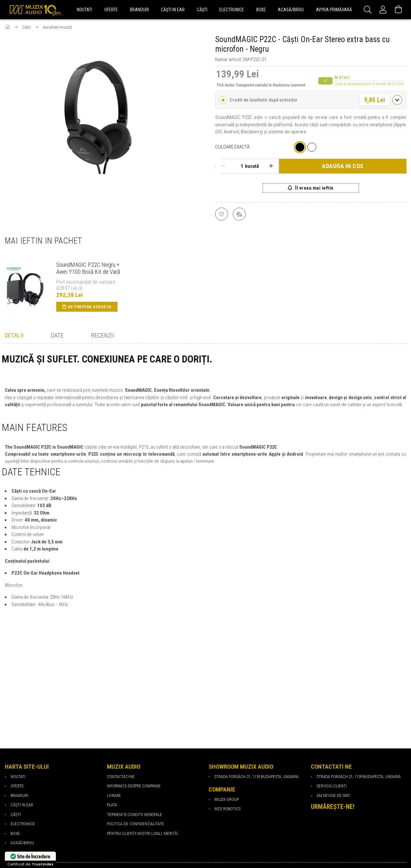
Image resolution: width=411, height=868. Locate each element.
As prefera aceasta (90, 307)
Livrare (114, 707)
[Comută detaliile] (397, 100)
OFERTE (17, 697)
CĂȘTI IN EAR (22, 716)
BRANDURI (19, 707)
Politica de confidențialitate (136, 735)
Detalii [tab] (14, 335)
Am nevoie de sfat (333, 707)
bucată (252, 166)
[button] (311, 100)
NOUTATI (18, 688)
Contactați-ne (121, 688)
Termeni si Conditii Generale (135, 725)
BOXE (15, 744)
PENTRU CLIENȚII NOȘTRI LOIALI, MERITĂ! (142, 744)
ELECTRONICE (23, 735)
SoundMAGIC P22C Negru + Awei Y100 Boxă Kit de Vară (88, 268)
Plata (112, 716)
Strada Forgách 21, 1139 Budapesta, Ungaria (359, 688)
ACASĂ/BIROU (22, 754)
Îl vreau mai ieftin (314, 188)
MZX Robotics (227, 720)
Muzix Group (227, 710)
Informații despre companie (134, 697)
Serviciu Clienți (332, 697)
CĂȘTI (16, 725)
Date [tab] (57, 335)
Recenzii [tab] (103, 335)
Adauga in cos (343, 166)
